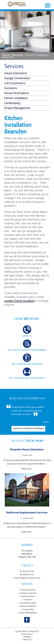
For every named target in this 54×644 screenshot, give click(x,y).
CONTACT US (27, 336)
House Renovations (17, 93)
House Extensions (16, 73)
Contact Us (27, 639)
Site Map (27, 637)
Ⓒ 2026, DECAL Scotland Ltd (27, 631)
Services (17, 55)
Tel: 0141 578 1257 (27, 571)
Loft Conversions (15, 83)
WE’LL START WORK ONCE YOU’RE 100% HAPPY (27, 378)
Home (6, 55)
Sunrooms (11, 88)
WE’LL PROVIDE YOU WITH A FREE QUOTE (27, 364)
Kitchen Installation (16, 98)
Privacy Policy (27, 634)
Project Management (17, 108)
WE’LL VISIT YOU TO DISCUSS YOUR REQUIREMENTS (27, 350)
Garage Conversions (17, 78)
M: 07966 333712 (27, 575)
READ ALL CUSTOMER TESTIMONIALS (29, 429)
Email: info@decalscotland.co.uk (27, 578)
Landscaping (12, 103)
